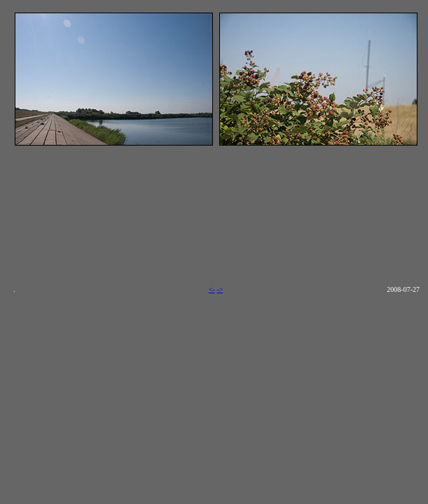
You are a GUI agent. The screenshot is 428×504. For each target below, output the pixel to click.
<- (212, 289)
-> (220, 289)
